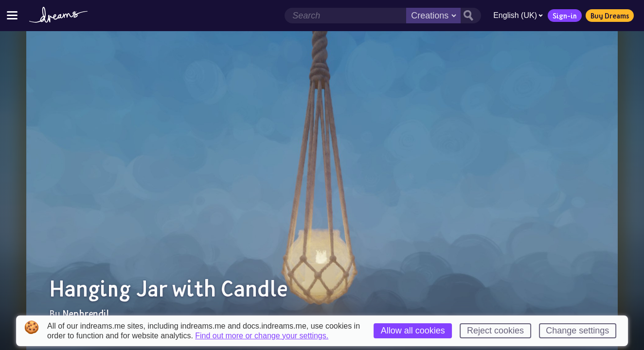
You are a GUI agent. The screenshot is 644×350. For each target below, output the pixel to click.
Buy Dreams (610, 16)
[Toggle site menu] (12, 15)
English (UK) (518, 15)
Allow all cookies (413, 331)
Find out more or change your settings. (262, 336)
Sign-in (565, 16)
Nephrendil (86, 314)
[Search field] (345, 16)
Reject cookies (495, 331)
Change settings (577, 331)
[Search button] (471, 16)
